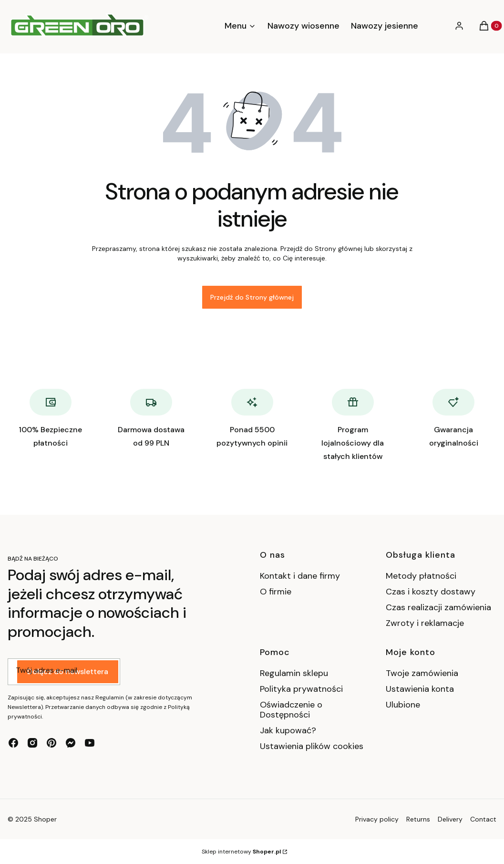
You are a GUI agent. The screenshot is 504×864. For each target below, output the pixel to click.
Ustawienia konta (420, 689)
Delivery (450, 819)
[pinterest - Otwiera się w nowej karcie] (51, 743)
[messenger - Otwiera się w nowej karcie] (71, 743)
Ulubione (403, 705)
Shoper (45, 819)
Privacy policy (377, 819)
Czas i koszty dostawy (431, 592)
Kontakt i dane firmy (300, 576)
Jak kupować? (288, 730)
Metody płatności (421, 576)
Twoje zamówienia (422, 673)
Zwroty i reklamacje (425, 623)
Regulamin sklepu (294, 673)
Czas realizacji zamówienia (438, 607)
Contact (483, 819)
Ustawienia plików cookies (312, 746)
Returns (418, 819)
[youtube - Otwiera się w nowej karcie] (90, 743)
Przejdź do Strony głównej (252, 297)
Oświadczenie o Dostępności (291, 710)
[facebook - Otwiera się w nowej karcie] (13, 743)
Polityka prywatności (301, 689)
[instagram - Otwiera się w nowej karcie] (32, 743)
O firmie (276, 592)
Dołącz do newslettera (68, 672)
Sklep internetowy (241, 852)
